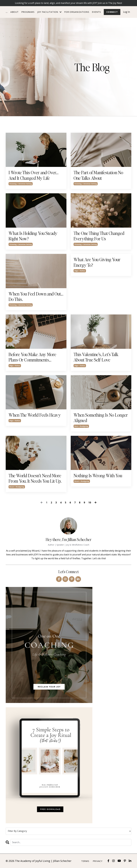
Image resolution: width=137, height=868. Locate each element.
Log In (126, 12)
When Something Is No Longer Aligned (101, 418)
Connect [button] (112, 12)
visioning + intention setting (21, 184)
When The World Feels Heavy (35, 415)
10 (90, 503)
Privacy (98, 861)
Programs (28, 12)
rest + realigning (81, 426)
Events (96, 12)
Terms (85, 861)
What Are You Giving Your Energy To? (97, 262)
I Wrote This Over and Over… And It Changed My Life (34, 175)
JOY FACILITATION (49, 12)
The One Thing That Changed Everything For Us (99, 236)
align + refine (80, 271)
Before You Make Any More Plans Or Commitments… (32, 357)
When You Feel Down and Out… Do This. (36, 297)
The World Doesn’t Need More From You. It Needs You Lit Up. (35, 478)
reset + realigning (17, 487)
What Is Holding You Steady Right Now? (33, 236)
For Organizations (77, 12)
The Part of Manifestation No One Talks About (98, 175)
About (14, 12)
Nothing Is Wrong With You (98, 476)
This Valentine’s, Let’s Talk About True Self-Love (96, 357)
